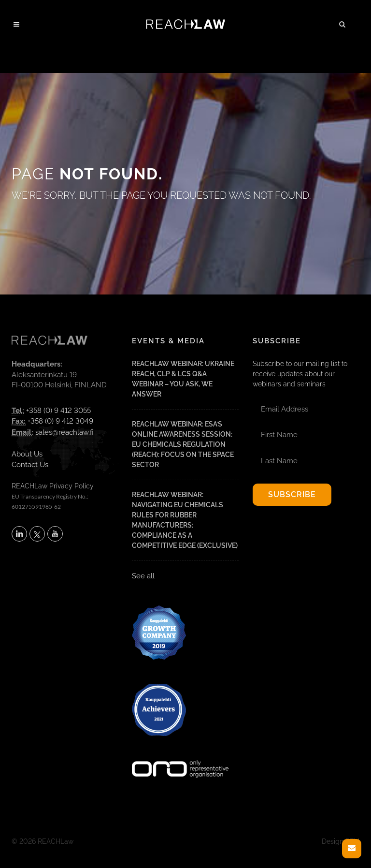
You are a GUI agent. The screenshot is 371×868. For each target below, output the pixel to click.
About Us (27, 454)
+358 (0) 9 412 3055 (58, 411)
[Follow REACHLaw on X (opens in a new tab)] (37, 534)
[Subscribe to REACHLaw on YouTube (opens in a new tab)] (55, 534)
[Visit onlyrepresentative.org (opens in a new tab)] (180, 756)
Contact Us (30, 465)
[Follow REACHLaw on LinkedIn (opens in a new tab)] (19, 534)
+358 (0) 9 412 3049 (60, 421)
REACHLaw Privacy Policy (53, 486)
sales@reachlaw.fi (64, 432)
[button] (342, 23)
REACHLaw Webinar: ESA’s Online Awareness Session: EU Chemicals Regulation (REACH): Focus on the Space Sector (183, 444)
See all (143, 576)
